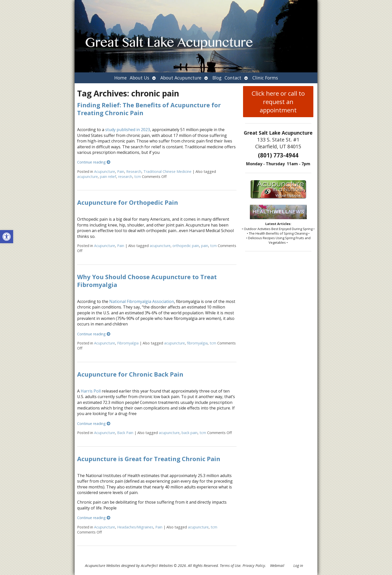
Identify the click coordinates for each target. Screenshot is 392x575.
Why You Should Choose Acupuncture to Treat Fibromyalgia (147, 281)
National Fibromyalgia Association (142, 301)
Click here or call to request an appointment (278, 102)
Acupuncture (105, 171)
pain (205, 246)
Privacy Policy (254, 566)
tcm (138, 177)
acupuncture (88, 177)
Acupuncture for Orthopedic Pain (128, 202)
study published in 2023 (128, 130)
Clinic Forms (265, 78)
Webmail (277, 566)
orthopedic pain (186, 246)
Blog (217, 78)
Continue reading (94, 162)
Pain (121, 171)
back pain (190, 433)
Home (121, 78)
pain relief (108, 177)
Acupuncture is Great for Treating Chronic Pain (149, 459)
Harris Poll (91, 391)
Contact (233, 78)
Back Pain (125, 433)
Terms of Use (230, 566)
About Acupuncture (181, 78)
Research (134, 171)
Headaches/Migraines (135, 527)
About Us (139, 78)
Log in (298, 566)
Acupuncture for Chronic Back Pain (130, 374)
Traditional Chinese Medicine (167, 171)
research (125, 177)
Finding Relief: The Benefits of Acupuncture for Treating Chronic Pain (149, 109)
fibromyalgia (197, 343)
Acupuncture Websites (103, 566)
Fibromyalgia (128, 343)
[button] (7, 237)
